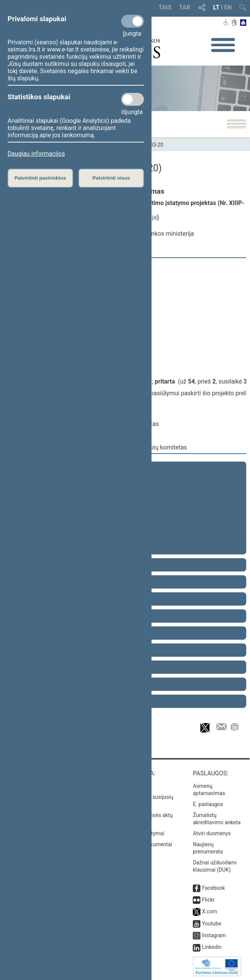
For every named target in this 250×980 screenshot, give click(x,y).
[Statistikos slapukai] (133, 99)
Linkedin (212, 947)
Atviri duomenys (212, 833)
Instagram (214, 935)
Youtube (212, 924)
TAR (185, 7)
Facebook (213, 888)
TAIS (165, 7)
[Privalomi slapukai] (133, 21)
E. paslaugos (208, 804)
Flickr (208, 900)
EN (228, 7)
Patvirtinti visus (111, 178)
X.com (209, 911)
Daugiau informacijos (36, 154)
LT (216, 7)
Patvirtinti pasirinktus (40, 178)
